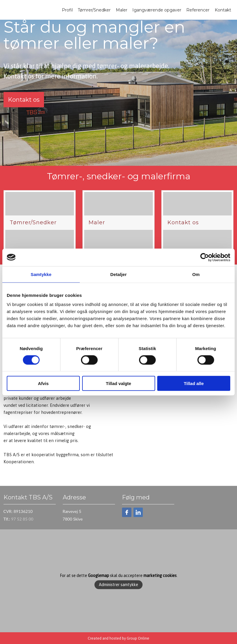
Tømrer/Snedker (94, 10)
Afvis (43, 383)
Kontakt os (24, 100)
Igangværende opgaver (157, 10)
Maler (122, 10)
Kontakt (223, 10)
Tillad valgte (118, 383)
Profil (67, 10)
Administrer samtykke (118, 585)
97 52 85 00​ (22, 519)
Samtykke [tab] (41, 274)
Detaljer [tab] (118, 274)
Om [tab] (196, 274)
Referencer (198, 10)
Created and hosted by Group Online (118, 638)
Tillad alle (194, 383)
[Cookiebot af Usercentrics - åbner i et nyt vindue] (205, 257)
